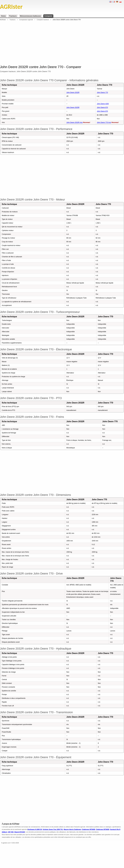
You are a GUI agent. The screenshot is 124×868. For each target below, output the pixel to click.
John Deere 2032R (73, 92)
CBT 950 (11, 832)
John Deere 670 (102, 107)
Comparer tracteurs (43, 20)
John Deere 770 (102, 92)
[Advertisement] (62, 43)
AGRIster (3, 20)
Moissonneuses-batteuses (31, 16)
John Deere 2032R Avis (75, 122)
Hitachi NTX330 (20, 832)
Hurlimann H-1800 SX (35, 829)
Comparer (48, 16)
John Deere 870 (102, 111)
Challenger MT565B (88, 829)
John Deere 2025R (73, 107)
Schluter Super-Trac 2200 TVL (53, 829)
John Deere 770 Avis (104, 122)
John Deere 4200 (103, 104)
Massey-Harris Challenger (72, 829)
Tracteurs (13, 16)
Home (3, 16)
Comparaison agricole (26, 20)
